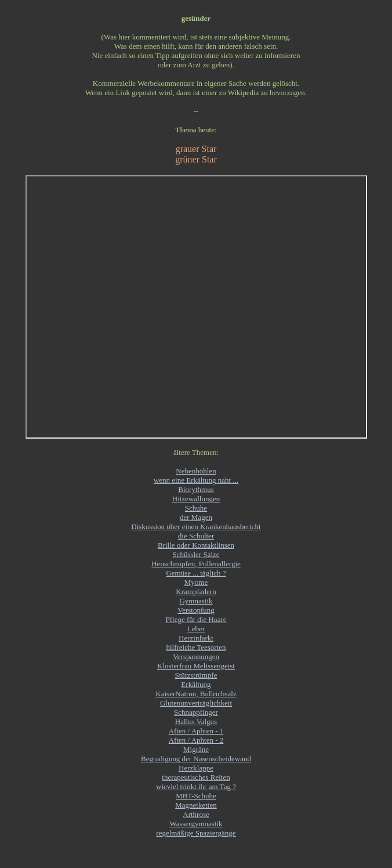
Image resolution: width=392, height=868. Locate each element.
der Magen (196, 517)
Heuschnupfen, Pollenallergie (196, 564)
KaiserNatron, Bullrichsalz (196, 694)
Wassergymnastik (196, 824)
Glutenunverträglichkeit (196, 703)
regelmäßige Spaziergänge (196, 833)
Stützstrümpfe (196, 675)
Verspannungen (196, 657)
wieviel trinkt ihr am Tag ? (196, 786)
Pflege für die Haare (196, 619)
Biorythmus (196, 489)
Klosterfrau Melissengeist (196, 666)
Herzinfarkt (196, 638)
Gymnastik (196, 601)
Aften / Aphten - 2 (196, 740)
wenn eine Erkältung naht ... (196, 480)
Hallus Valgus (196, 721)
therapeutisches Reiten (196, 777)
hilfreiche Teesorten (196, 647)
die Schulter (196, 536)
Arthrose (196, 814)
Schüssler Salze (196, 554)
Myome (196, 582)
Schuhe (196, 508)
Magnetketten (196, 805)
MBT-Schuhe (196, 796)
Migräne (196, 749)
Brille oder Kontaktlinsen (196, 545)
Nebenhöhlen (196, 471)
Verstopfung (196, 610)
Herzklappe (196, 768)
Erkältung (196, 684)
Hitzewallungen (196, 499)
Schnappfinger (196, 712)
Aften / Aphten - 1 (196, 731)
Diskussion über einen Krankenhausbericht (196, 527)
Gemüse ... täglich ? (196, 573)
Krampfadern (196, 592)
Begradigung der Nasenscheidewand (196, 759)
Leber (196, 629)
